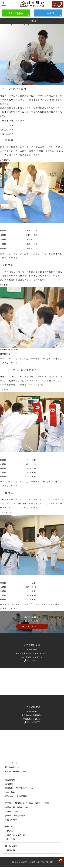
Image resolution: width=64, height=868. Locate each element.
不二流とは (10, 850)
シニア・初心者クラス (15, 835)
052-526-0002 (32, 660)
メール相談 (48, 13)
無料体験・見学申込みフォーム (19, 788)
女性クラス (10, 839)
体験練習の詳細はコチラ (12, 121)
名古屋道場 (10, 780)
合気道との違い (12, 812)
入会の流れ (10, 792)
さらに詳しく (6, 160)
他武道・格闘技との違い (16, 771)
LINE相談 (16, 13)
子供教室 (9, 831)
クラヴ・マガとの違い (15, 816)
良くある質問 (11, 846)
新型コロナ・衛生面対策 (16, 796)
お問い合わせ (34, 626)
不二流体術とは (12, 767)
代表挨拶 (9, 784)
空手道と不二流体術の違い (17, 807)
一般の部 (9, 827)
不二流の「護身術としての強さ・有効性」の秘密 (27, 803)
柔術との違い (11, 820)
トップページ (11, 763)
